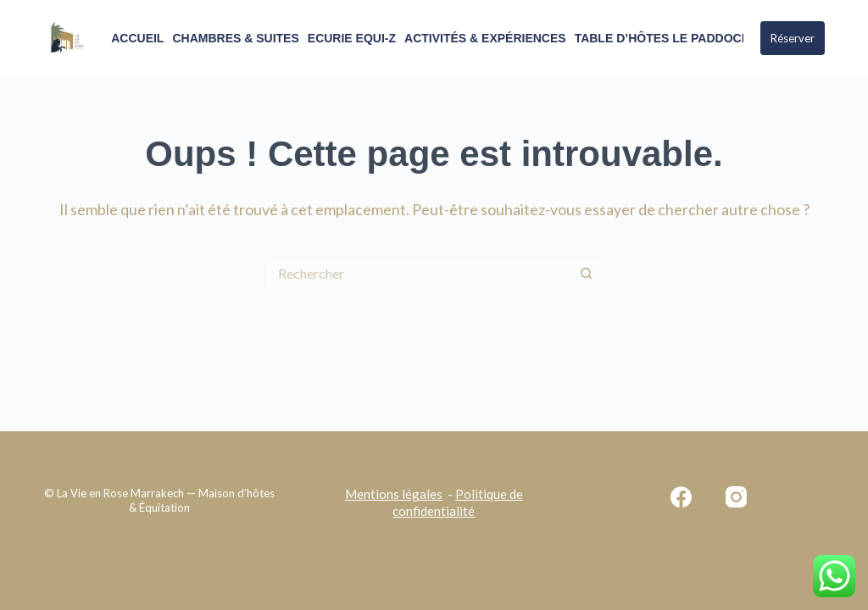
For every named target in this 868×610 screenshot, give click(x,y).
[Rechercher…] (417, 274)
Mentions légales (394, 494)
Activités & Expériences (485, 38)
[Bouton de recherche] (587, 274)
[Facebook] (681, 497)
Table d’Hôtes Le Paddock (662, 38)
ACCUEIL (137, 38)
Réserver (793, 38)
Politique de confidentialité (458, 502)
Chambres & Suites (235, 38)
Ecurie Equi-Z (352, 38)
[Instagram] (736, 497)
